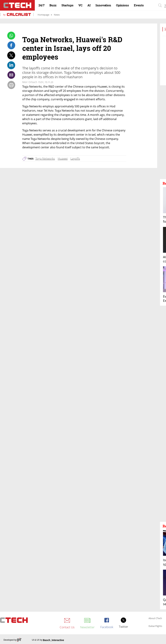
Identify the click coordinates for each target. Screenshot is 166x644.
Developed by (13, 640)
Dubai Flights (155, 626)
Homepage (43, 15)
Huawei (63, 159)
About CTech (155, 618)
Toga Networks (45, 159)
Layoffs (75, 159)
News (57, 15)
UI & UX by (48, 640)
